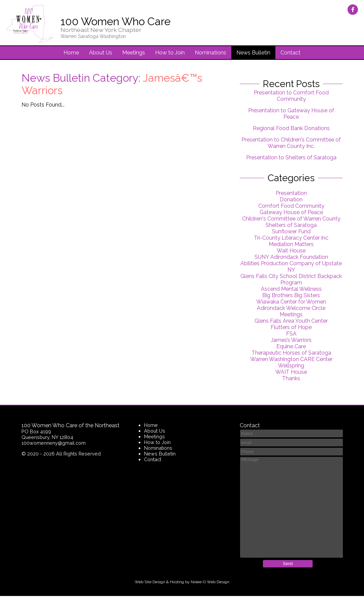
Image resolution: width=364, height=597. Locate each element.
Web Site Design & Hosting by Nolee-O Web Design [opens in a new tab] (182, 583)
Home (71, 53)
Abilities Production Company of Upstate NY (291, 267)
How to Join (170, 53)
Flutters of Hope (291, 328)
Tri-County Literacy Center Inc (291, 238)
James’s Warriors (291, 341)
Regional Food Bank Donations (291, 129)
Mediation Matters (291, 245)
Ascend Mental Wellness (291, 290)
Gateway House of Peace (291, 213)
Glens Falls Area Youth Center (291, 322)
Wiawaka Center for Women (291, 302)
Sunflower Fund (291, 232)
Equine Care (291, 347)
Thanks (291, 379)
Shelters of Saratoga (291, 226)
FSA (291, 334)
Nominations (211, 53)
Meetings (134, 53)
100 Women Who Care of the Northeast (71, 426)
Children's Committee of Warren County (291, 219)
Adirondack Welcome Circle (291, 309)
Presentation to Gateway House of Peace (291, 114)
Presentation (291, 194)
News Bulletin (253, 53)
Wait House (291, 251)
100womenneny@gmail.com (54, 444)
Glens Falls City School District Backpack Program (291, 280)
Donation (291, 200)
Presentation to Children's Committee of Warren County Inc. (291, 144)
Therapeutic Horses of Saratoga (291, 353)
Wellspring (291, 366)
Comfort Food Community (291, 207)
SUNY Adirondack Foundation (291, 258)
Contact (290, 53)
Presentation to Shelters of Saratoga (291, 158)
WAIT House (291, 373)
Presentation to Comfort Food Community (291, 96)
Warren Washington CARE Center (291, 360)
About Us (101, 53)
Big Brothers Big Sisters (291, 296)
